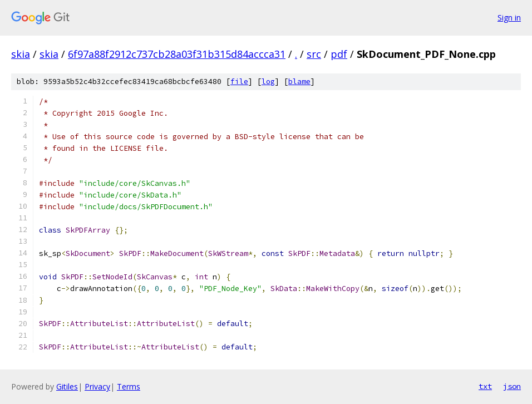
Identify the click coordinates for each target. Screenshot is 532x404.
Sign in (509, 18)
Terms (129, 386)
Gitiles (67, 386)
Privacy (97, 386)
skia (21, 54)
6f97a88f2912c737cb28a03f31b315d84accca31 (177, 54)
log (268, 82)
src (314, 54)
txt (485, 386)
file (239, 82)
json (512, 386)
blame (299, 82)
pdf (339, 54)
